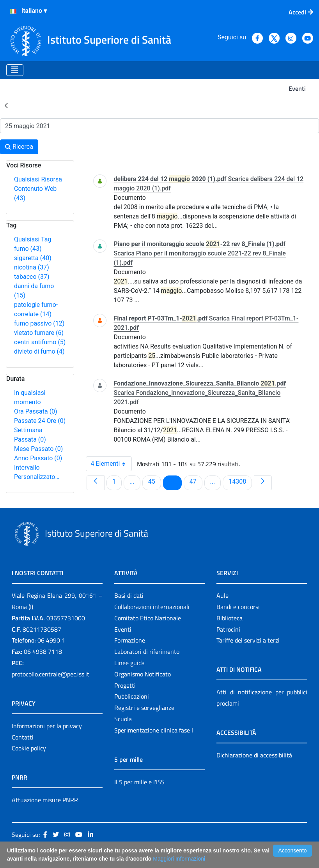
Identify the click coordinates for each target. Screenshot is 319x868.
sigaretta (33, 258)
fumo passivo (39, 323)
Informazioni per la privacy (47, 726)
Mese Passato (38, 449)
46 (175, 481)
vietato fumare (39, 333)
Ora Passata (36, 411)
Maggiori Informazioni (179, 859)
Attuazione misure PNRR (45, 800)
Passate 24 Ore (40, 421)
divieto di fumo (39, 351)
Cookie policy (29, 748)
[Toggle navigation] (15, 70)
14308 (238, 481)
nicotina (32, 267)
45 (154, 481)
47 (196, 481)
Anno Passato (38, 458)
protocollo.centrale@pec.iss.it (51, 674)
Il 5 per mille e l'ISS (139, 782)
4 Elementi (112, 464)
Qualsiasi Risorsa (38, 179)
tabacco (32, 277)
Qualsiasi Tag (33, 239)
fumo (28, 249)
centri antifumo (40, 342)
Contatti (23, 737)
